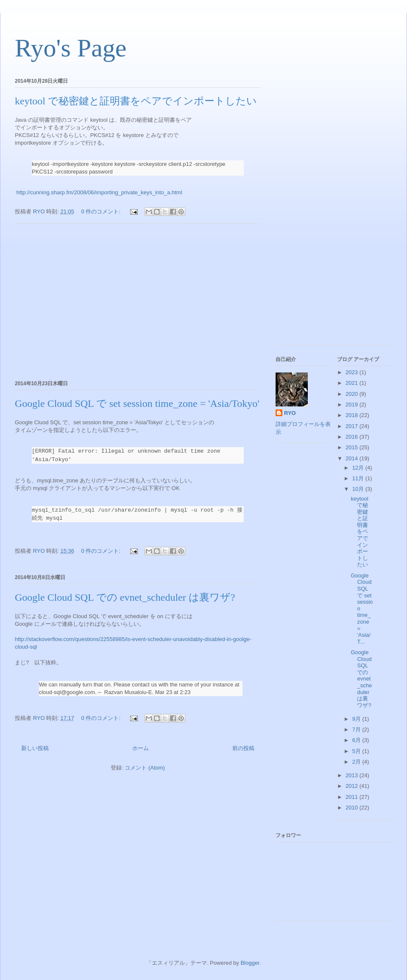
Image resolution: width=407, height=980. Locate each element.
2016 (353, 437)
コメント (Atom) (145, 768)
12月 (359, 468)
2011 (353, 797)
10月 (359, 489)
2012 (353, 786)
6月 (357, 740)
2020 (353, 394)
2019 (353, 405)
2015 (353, 447)
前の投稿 (243, 748)
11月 (359, 478)
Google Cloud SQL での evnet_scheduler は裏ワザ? (125, 597)
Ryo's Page (71, 48)
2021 (353, 383)
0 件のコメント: (102, 211)
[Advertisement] (138, 300)
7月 (357, 729)
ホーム (141, 748)
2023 (353, 372)
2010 (353, 808)
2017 (353, 426)
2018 (353, 415)
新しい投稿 (35, 748)
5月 (357, 751)
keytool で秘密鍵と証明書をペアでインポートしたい (136, 101)
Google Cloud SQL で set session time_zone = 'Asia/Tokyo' (137, 403)
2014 (353, 458)
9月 (357, 719)
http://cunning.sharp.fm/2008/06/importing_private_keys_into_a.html (99, 192)
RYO (290, 413)
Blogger (250, 963)
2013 (353, 775)
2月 (357, 762)
